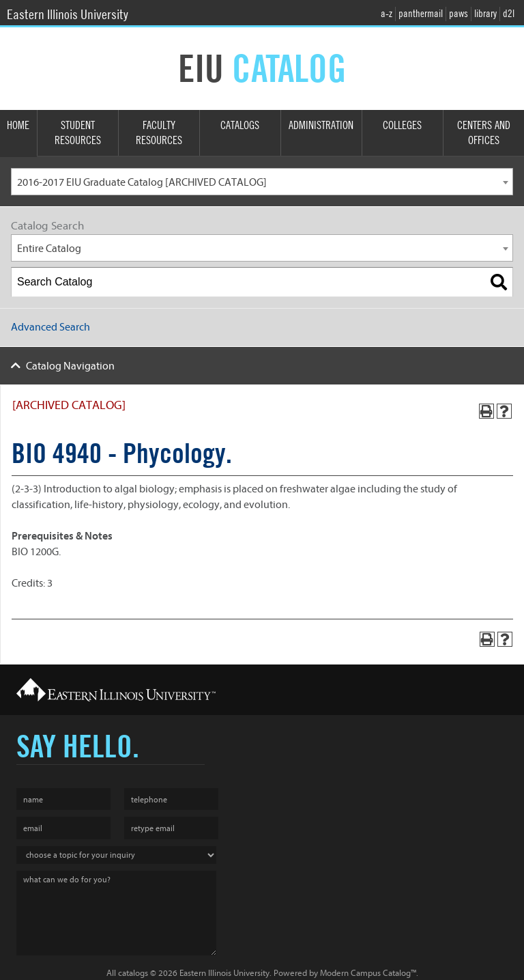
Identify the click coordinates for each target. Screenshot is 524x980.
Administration (321, 125)
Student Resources (78, 133)
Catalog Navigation (70, 366)
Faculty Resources (159, 133)
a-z (387, 14)
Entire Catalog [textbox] (49, 249)
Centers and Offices (484, 133)
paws (458, 14)
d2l (509, 14)
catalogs (133, 973)
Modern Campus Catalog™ (368, 973)
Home (18, 125)
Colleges (402, 125)
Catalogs (240, 125)
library (485, 14)
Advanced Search (50, 327)
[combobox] (262, 182)
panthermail (421, 14)
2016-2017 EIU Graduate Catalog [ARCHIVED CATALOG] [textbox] (142, 182)
